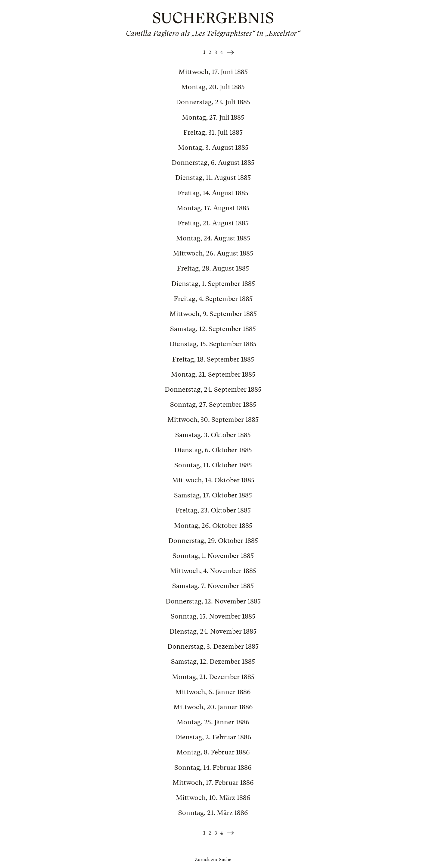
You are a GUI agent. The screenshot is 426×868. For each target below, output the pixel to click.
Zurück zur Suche (213, 860)
